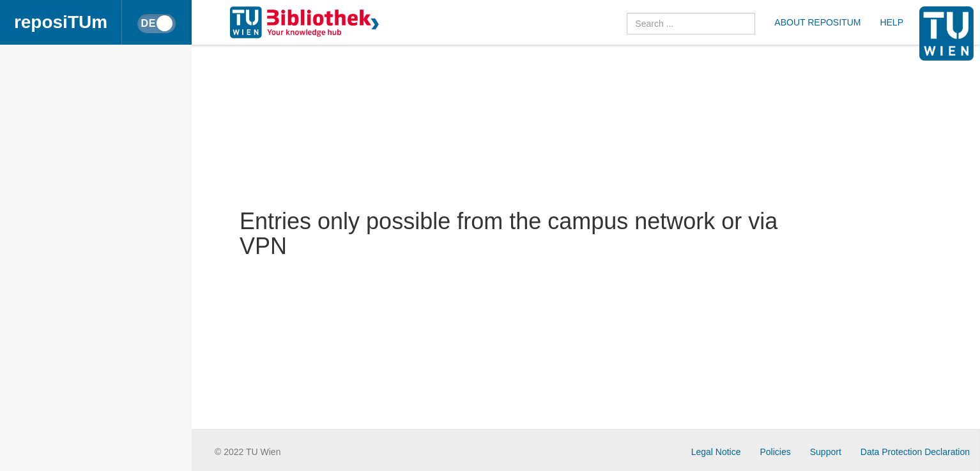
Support (826, 452)
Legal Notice (716, 452)
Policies (776, 452)
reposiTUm (61, 22)
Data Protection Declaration (915, 452)
